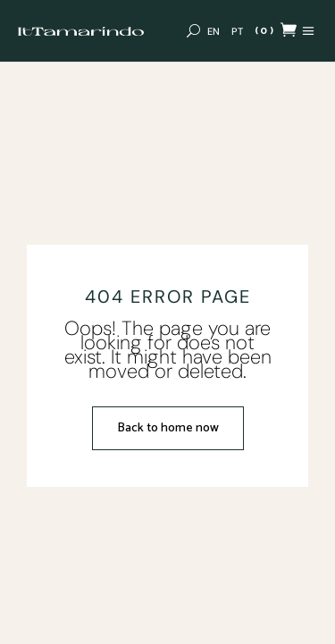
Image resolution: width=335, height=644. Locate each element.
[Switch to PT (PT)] (237, 31)
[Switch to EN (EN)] (214, 31)
